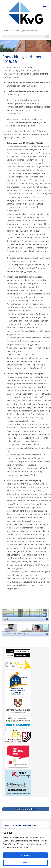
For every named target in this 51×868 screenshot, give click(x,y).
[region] (26, 848)
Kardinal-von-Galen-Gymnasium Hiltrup (21, 31)
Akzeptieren (26, 855)
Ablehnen (26, 863)
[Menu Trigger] (45, 6)
